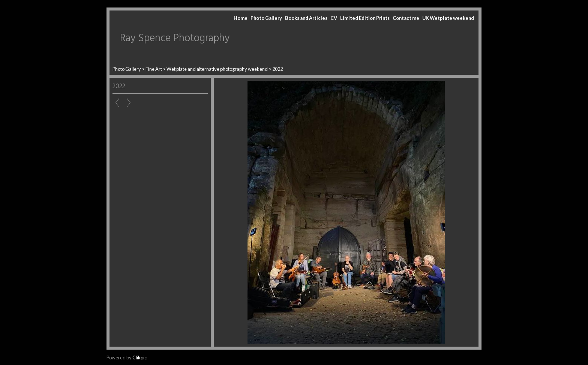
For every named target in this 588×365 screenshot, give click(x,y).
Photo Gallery (266, 18)
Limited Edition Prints (365, 18)
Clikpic (139, 358)
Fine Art (154, 69)
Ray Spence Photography (175, 38)
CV (334, 18)
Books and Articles (306, 18)
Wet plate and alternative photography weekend (217, 69)
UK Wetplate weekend (448, 18)
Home (241, 18)
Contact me (406, 18)
